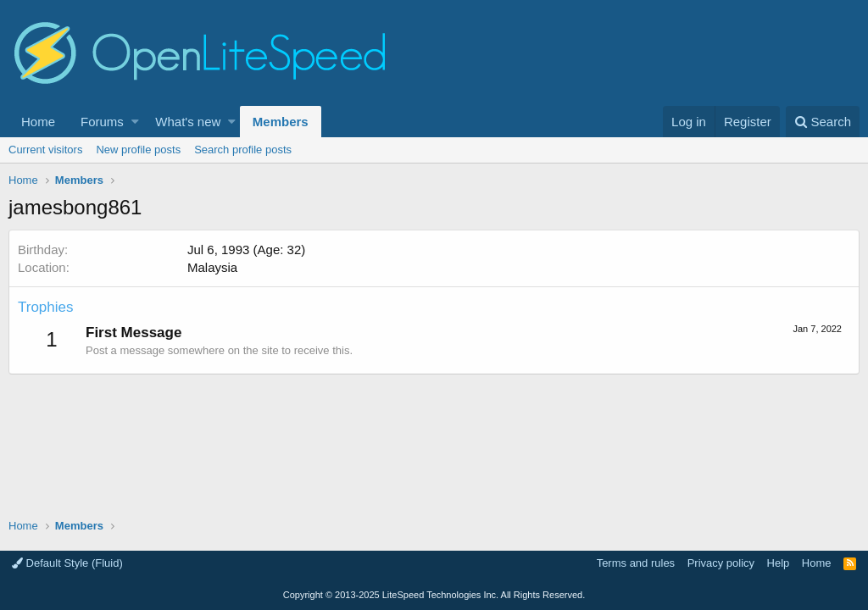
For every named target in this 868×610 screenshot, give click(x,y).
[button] (135, 122)
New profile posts (138, 150)
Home (38, 122)
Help (779, 563)
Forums (102, 122)
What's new (188, 122)
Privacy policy (721, 563)
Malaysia (212, 267)
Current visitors (45, 150)
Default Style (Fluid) (67, 563)
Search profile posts (243, 150)
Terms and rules (636, 563)
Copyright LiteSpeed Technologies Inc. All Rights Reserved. (434, 595)
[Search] (823, 122)
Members (281, 122)
